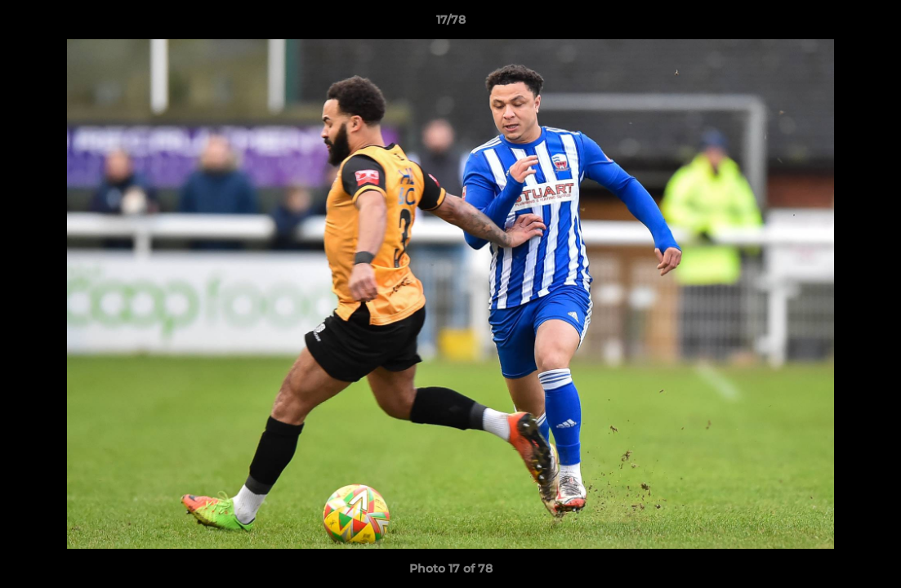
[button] (872, 24)
